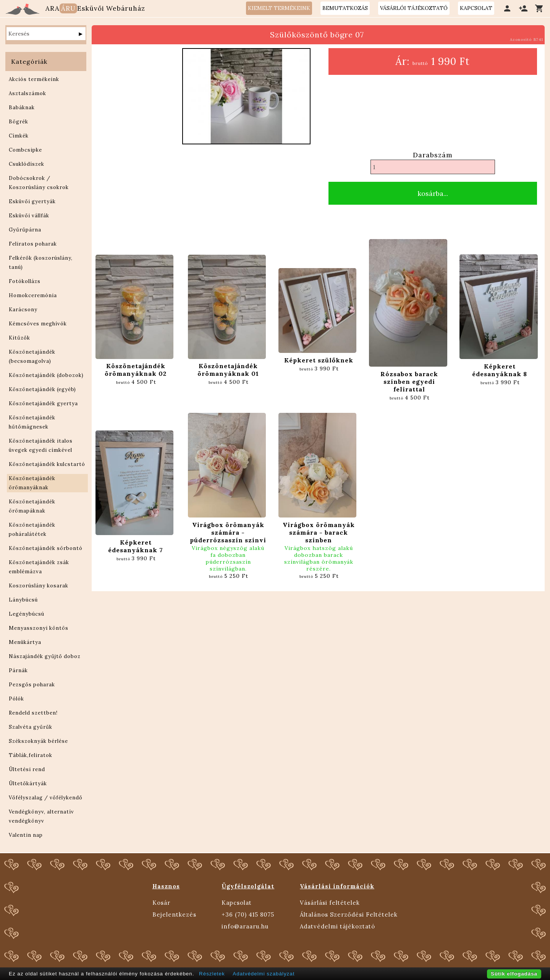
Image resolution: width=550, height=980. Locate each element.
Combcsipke (25, 150)
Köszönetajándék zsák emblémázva (39, 567)
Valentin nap (26, 835)
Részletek (212, 974)
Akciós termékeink (34, 79)
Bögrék (19, 122)
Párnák (18, 670)
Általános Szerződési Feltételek (349, 915)
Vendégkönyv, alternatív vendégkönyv (41, 816)
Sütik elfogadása (514, 974)
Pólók (16, 699)
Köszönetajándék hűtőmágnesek (32, 422)
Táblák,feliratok (31, 755)
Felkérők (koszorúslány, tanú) (41, 263)
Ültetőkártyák (28, 784)
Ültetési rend (27, 769)
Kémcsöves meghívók (38, 324)
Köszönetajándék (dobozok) (46, 375)
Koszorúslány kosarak (39, 586)
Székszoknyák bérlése (38, 741)
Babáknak (22, 108)
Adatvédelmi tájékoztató (337, 926)
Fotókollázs (25, 281)
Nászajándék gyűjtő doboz (45, 656)
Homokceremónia (33, 295)
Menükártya (25, 642)
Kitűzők (19, 338)
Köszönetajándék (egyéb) (42, 389)
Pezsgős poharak (32, 685)
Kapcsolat (237, 903)
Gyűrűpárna (25, 230)
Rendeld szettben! (33, 713)
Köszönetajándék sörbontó (46, 548)
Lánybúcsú (23, 600)
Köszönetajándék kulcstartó (47, 464)
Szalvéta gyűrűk (31, 727)
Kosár (161, 903)
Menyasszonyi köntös (39, 628)
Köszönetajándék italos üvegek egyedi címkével (41, 446)
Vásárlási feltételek (330, 903)
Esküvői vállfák (29, 216)
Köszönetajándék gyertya (43, 403)
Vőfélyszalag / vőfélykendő (46, 798)
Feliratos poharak (33, 244)
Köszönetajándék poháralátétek (32, 530)
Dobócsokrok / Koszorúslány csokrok (39, 183)
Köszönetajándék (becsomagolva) (32, 357)
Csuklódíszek (27, 164)
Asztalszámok (27, 93)
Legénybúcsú (27, 614)
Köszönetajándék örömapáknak (32, 506)
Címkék (19, 136)
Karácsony (23, 310)
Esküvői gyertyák (32, 201)
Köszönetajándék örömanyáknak (32, 483)
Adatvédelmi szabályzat (264, 974)
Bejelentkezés (174, 915)
